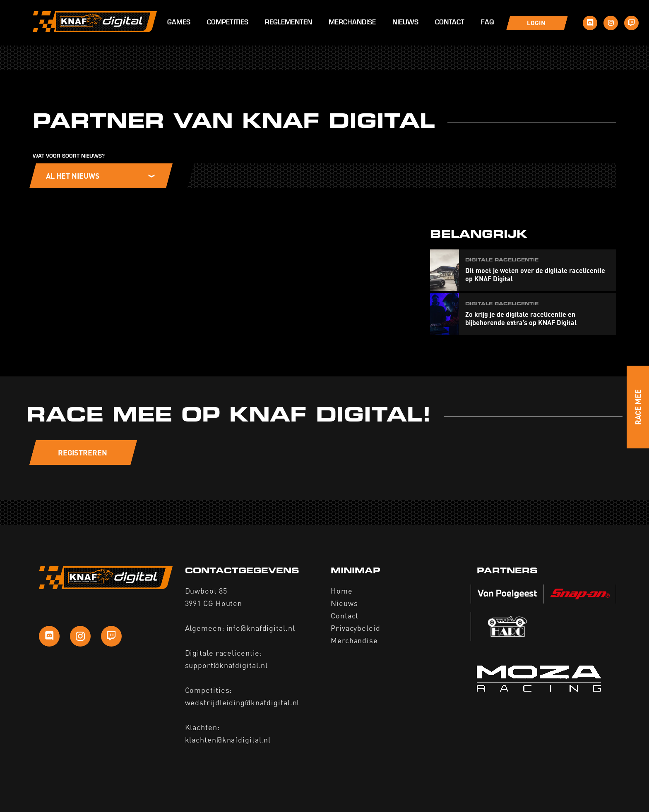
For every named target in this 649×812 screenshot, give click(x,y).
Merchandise (352, 23)
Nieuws (405, 23)
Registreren (83, 452)
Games (179, 23)
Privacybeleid (356, 628)
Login (536, 23)
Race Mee (638, 407)
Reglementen (288, 23)
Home (342, 590)
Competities (228, 23)
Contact (450, 23)
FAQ (487, 23)
